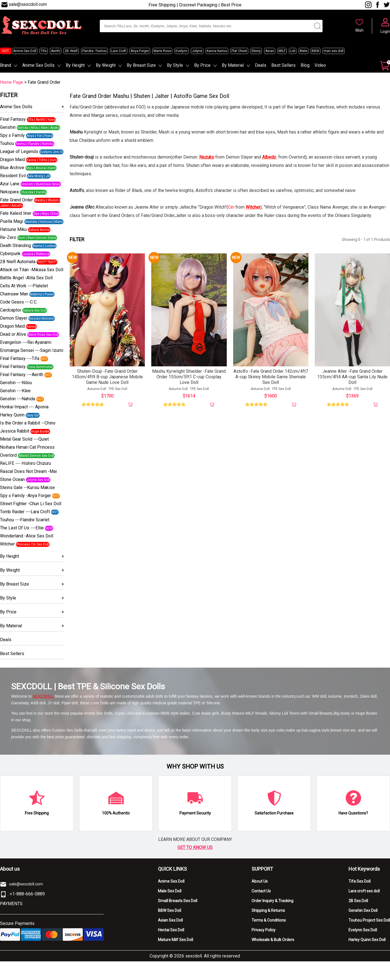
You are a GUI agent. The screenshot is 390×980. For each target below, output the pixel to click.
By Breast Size (141, 65)
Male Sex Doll (170, 891)
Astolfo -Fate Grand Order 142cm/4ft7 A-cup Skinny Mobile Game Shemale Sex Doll (271, 378)
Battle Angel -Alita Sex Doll (26, 278)
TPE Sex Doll (118, 390)
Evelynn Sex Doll (363, 930)
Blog (305, 65)
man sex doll (334, 51)
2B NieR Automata (18, 262)
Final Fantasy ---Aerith (22, 375)
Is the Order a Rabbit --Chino (28, 423)
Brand (6, 65)
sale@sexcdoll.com (28, 4)
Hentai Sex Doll (171, 930)
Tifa (44, 51)
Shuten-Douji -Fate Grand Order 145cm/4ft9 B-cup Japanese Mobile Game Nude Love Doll (107, 378)
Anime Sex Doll (25, 51)
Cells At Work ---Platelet (24, 286)
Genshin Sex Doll (363, 910)
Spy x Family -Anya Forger (25, 496)
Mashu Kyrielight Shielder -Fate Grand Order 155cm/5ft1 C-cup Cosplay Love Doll (189, 378)
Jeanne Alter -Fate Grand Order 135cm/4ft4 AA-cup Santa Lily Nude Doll (352, 378)
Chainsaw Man (14, 294)
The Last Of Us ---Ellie (22, 528)
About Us (260, 881)
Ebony (256, 51)
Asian (270, 51)
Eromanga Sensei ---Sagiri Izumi (32, 350)
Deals (261, 65)
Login (385, 31)
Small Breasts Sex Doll (178, 901)
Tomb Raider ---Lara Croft (25, 512)
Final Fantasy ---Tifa (20, 358)
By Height (75, 65)
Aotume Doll (97, 390)
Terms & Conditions (269, 920)
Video (320, 65)
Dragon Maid (12, 160)
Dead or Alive (13, 334)
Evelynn (181, 51)
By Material (233, 65)
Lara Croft (119, 51)
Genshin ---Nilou (16, 383)
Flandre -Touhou (94, 51)
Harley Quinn (12, 415)
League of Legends (19, 151)
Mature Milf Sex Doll (175, 940)
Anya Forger (140, 51)
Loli (293, 51)
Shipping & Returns (268, 910)
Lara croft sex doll (364, 891)
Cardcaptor (11, 310)
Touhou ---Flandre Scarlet (25, 520)
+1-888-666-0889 (27, 894)
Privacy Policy (264, 930)
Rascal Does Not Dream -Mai (28, 471)
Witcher (7, 544)
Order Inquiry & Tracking (272, 901)
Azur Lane (10, 184)
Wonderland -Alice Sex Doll (27, 536)
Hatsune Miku (13, 229)
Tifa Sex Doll (359, 881)
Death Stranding (15, 245)
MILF (282, 51)
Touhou (7, 143)
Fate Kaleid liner (16, 213)
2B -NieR (71, 51)
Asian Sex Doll (170, 920)
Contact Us (261, 891)
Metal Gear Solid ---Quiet (24, 439)
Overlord (8, 455)
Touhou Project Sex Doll (369, 920)
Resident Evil (13, 176)
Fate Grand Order (16, 200)
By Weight (106, 65)
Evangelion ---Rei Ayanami (26, 342)
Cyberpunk (10, 254)
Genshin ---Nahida (18, 399)
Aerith (56, 51)
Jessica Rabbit (15, 431)
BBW (315, 51)
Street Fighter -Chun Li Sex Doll (31, 504)
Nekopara (9, 192)
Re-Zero (8, 237)
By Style (175, 65)
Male (304, 51)
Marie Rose (162, 51)
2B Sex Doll (358, 901)
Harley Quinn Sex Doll (367, 940)
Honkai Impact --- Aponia (24, 407)
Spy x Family (12, 135)
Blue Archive (12, 168)
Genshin (8, 127)
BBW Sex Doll (170, 910)
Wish (359, 30)
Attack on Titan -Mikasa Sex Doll (32, 270)
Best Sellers (283, 65)
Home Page (12, 82)
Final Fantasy (13, 119)
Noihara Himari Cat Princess (27, 447)
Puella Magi (12, 221)
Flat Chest (239, 51)
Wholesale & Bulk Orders (273, 940)
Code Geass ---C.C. (19, 302)
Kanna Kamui (217, 51)
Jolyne (197, 51)
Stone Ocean (12, 479)
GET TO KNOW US (195, 847)
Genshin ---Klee (15, 391)
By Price (202, 65)
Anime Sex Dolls (38, 65)
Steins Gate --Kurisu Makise (27, 487)
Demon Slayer (14, 318)
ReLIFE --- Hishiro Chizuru (25, 463)
